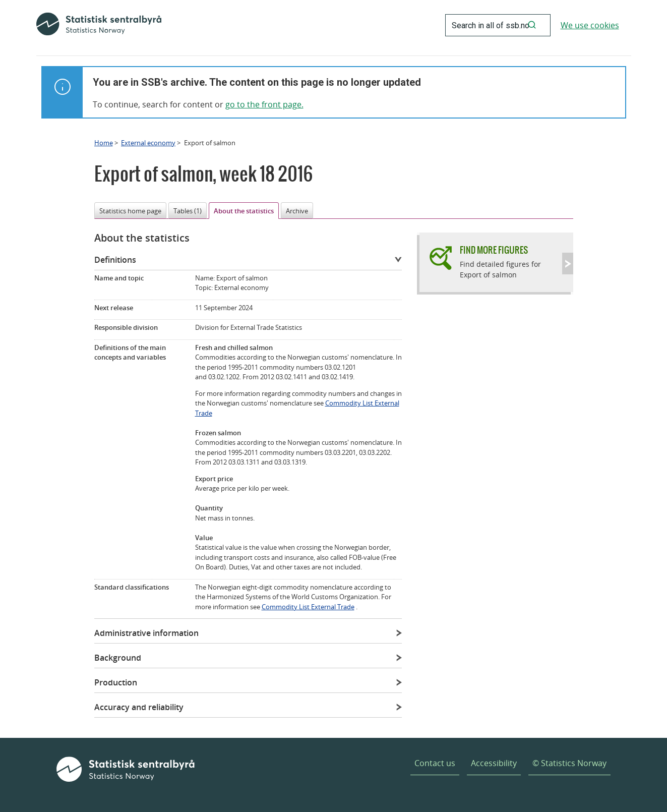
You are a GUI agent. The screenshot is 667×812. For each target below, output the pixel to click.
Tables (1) (188, 211)
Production (116, 682)
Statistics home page (130, 211)
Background (118, 658)
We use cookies (590, 25)
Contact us (435, 763)
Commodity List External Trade (308, 607)
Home (104, 143)
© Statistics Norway (569, 763)
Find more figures (494, 250)
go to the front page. (264, 104)
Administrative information (146, 633)
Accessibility (494, 763)
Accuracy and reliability (139, 707)
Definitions (115, 260)
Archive (297, 211)
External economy (148, 143)
